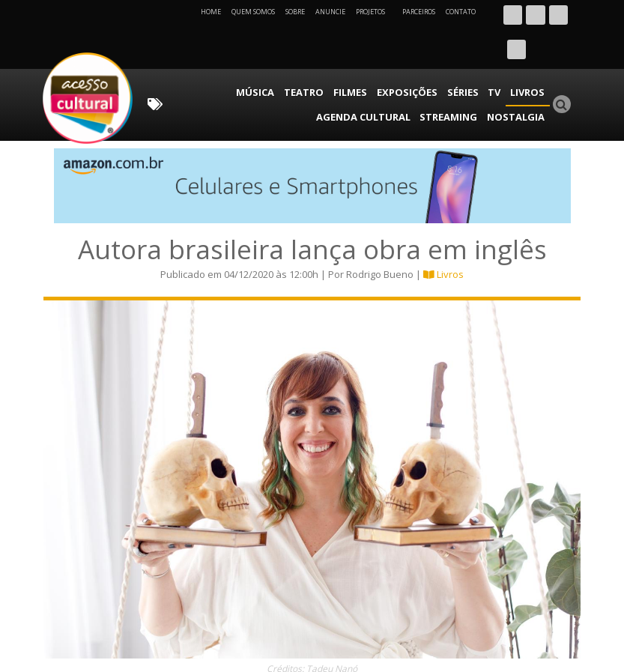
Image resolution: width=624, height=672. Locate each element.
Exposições (324, 57)
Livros (434, 57)
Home (211, 12)
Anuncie (330, 12)
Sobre (295, 12)
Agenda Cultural (502, 57)
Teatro (230, 57)
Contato (461, 12)
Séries (375, 57)
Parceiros (419, 12)
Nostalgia (520, 78)
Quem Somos (253, 12)
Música (187, 57)
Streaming (458, 78)
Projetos (376, 12)
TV (404, 57)
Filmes (272, 57)
